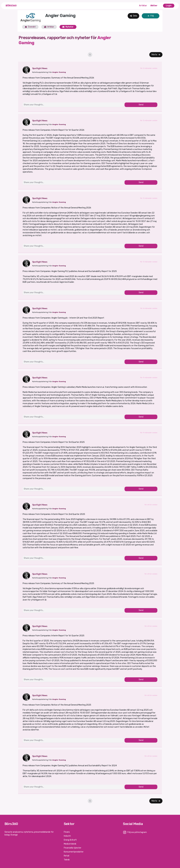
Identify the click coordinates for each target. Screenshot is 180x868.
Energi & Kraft (70, 840)
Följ (151, 16)
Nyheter (68, 27)
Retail (67, 856)
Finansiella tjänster (73, 848)
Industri (67, 836)
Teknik (67, 860)
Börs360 (11, 6)
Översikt (30, 27)
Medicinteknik (70, 844)
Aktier (154, 6)
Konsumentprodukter (74, 852)
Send (141, 105)
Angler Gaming (59, 72)
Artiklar (143, 6)
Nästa (156, 55)
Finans (67, 832)
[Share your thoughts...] (73, 105)
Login (169, 6)
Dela (133, 16)
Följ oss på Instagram (137, 832)
